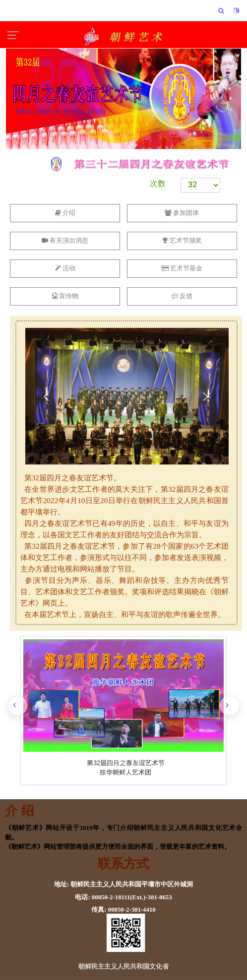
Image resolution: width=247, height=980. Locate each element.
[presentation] (17, 706)
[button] (46, 396)
